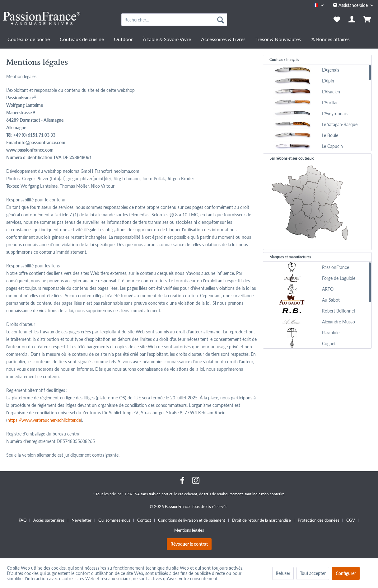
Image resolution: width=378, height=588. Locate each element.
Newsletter (82, 520)
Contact (144, 520)
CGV (351, 520)
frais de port (159, 494)
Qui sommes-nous (114, 520)
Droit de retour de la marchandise (261, 520)
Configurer (346, 573)
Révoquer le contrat (189, 544)
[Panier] (368, 20)
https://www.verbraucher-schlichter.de (44, 420)
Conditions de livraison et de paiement (192, 520)
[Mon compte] (352, 20)
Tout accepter (313, 573)
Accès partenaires (49, 520)
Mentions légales (189, 530)
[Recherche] (221, 20)
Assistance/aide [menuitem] (351, 5)
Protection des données (319, 520)
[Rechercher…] (174, 20)
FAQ (23, 520)
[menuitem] (174, 20)
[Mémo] (337, 20)
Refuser (283, 573)
